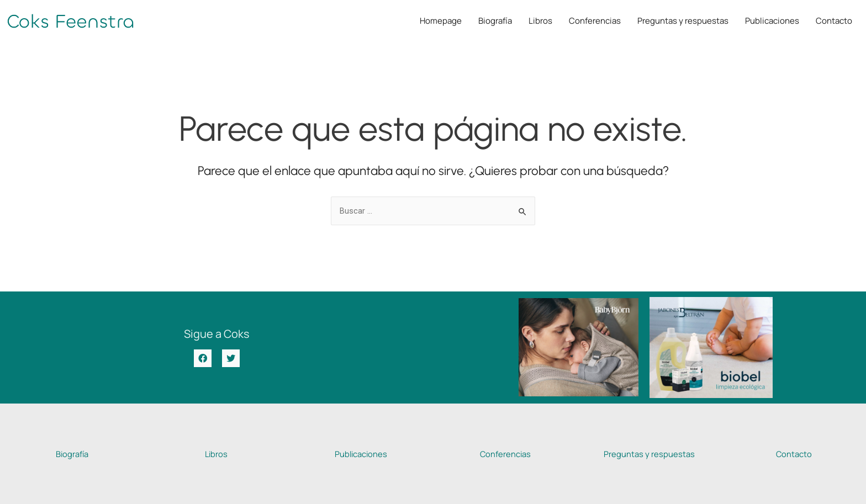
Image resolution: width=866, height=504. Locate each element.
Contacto (834, 21)
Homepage (441, 21)
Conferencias (595, 21)
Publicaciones (772, 21)
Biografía (495, 21)
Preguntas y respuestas (683, 21)
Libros (540, 21)
